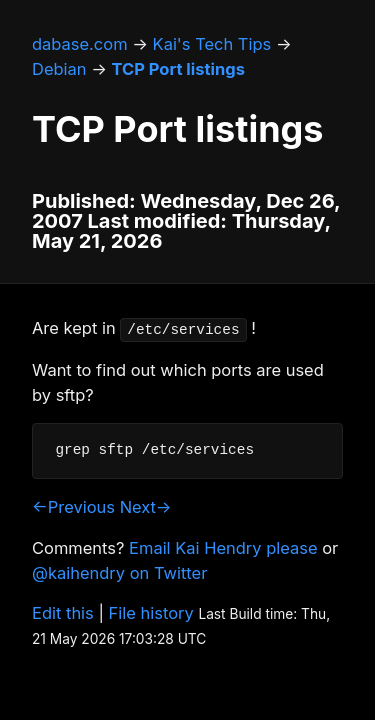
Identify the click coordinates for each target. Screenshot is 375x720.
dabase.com (80, 44)
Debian (59, 69)
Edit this (63, 613)
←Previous (73, 507)
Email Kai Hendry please (223, 548)
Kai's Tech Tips (212, 44)
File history (151, 613)
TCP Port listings (178, 69)
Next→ (146, 507)
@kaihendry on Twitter (119, 573)
